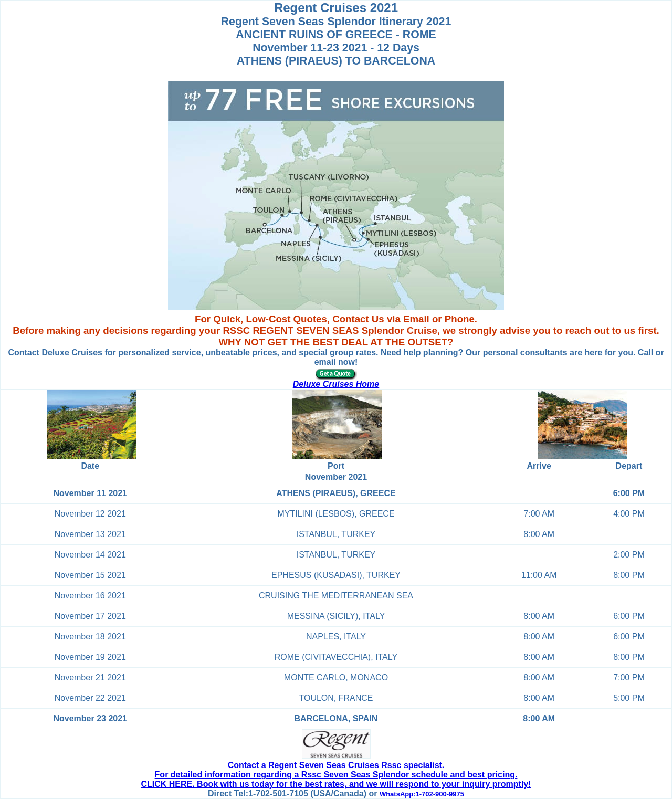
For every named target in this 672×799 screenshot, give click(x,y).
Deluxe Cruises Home (336, 384)
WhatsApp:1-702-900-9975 (422, 794)
